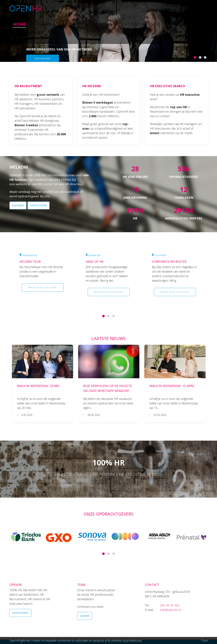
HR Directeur (30, 262)
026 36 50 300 (170, 605)
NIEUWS (70, 8)
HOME (54, 8)
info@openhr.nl (171, 610)
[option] (108, 31)
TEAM (159, 8)
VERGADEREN (178, 8)
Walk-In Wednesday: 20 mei (38, 386)
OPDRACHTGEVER (137, 8)
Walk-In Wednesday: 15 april (172, 386)
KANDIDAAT (111, 8)
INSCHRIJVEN (18, 205)
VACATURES (89, 8)
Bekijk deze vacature (42, 287)
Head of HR (95, 262)
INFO (196, 8)
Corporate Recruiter (169, 262)
